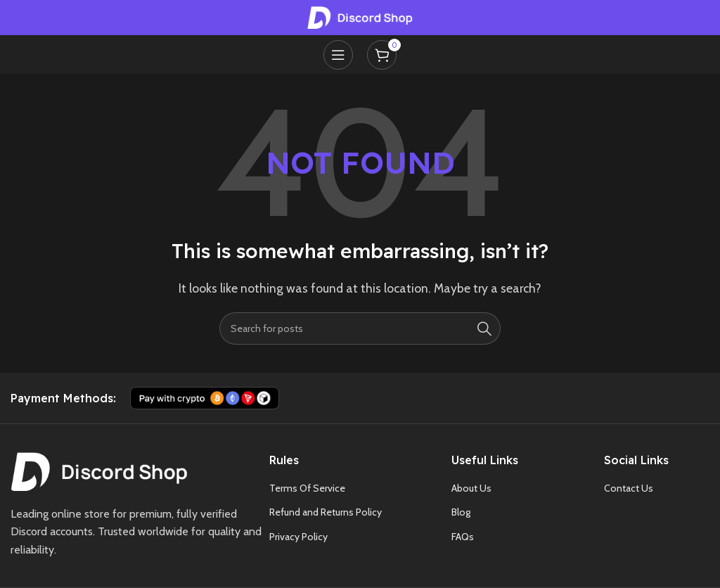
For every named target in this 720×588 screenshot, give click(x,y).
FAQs (463, 537)
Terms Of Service (307, 488)
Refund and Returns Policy (326, 512)
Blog (461, 512)
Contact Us (629, 488)
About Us (471, 488)
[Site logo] (360, 17)
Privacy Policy (298, 537)
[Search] (360, 328)
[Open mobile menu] (338, 55)
